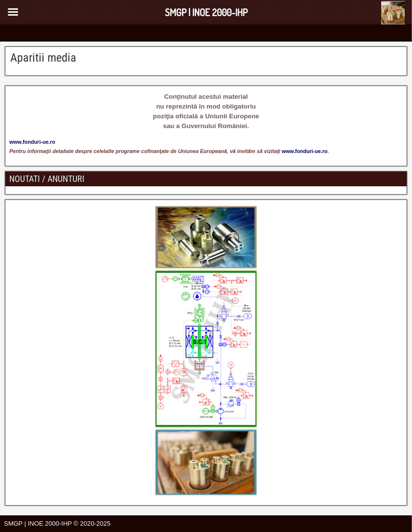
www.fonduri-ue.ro (305, 151)
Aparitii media (43, 58)
